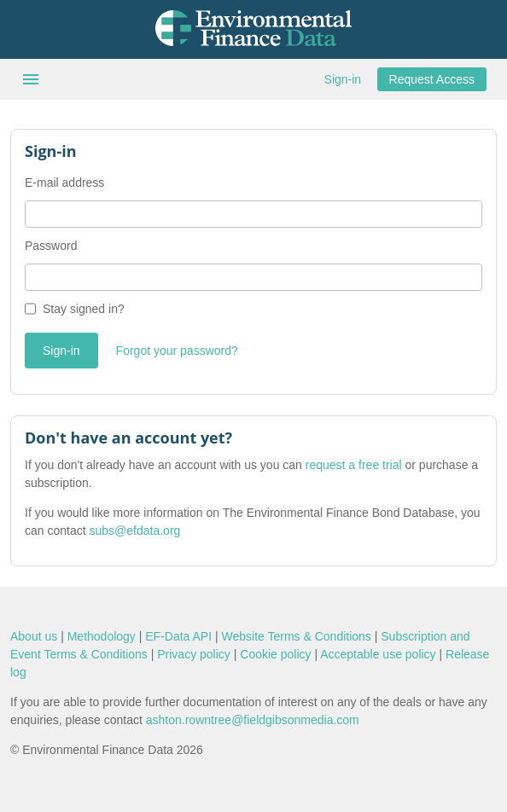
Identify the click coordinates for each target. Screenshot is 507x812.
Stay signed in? (84, 309)
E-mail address (64, 183)
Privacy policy (194, 654)
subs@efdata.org (135, 531)
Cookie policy (275, 654)
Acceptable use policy (378, 654)
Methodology (102, 636)
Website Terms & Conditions (297, 636)
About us (34, 636)
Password (51, 246)
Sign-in (343, 79)
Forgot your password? (177, 351)
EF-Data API (178, 636)
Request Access (432, 79)
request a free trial (354, 465)
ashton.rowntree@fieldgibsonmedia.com (253, 720)
